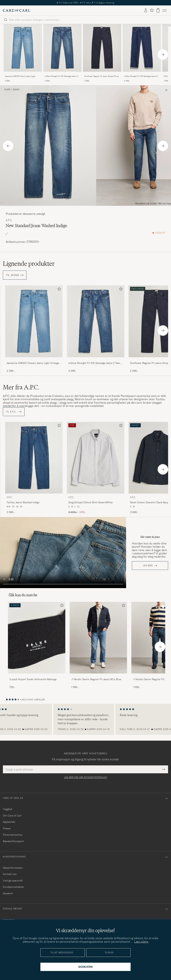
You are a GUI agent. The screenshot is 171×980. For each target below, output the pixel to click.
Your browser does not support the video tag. (63, 553)
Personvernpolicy (13, 835)
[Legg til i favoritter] (58, 290)
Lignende (29, 264)
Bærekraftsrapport (13, 841)
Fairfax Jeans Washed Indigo (23, 502)
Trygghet (8, 809)
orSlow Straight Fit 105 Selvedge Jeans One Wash (142, 76)
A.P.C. (9, 220)
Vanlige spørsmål (13, 881)
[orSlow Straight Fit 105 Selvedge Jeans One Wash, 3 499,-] (142, 53)
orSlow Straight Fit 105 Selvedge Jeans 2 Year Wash (61, 76)
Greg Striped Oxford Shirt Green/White (90, 502)
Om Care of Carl (12, 816)
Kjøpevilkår (9, 822)
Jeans (16, 90)
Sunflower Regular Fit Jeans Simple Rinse (102, 76)
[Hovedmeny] (165, 10)
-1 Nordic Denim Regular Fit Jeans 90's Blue (96, 679)
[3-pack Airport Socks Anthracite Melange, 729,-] (37, 645)
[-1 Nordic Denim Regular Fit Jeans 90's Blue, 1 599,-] (98, 645)
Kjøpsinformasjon (13, 868)
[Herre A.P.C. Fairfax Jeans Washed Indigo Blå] (34, 458)
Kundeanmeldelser (13, 887)
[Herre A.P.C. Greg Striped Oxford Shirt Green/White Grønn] (96, 458)
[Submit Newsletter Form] (164, 769)
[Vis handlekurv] (158, 10)
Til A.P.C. (14, 412)
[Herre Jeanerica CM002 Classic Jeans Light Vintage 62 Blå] (23, 48)
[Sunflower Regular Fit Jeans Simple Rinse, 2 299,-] (102, 53)
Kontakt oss (10, 874)
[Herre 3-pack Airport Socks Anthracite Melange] (37, 638)
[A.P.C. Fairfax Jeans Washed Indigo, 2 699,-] (34, 468)
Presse (7, 828)
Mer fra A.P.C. (21, 387)
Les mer (148, 566)
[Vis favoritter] (152, 10)
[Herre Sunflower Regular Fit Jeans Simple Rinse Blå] (102, 48)
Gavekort (8, 893)
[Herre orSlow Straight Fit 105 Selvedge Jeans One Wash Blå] (142, 48)
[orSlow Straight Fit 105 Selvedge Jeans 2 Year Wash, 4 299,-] (62, 53)
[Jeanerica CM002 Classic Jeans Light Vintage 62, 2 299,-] (23, 53)
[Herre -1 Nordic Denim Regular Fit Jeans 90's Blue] (98, 638)
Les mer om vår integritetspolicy (85, 777)
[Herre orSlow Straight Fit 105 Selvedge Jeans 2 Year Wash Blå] (62, 48)
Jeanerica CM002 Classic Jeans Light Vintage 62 (20, 76)
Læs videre (141, 942)
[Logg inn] (146, 10)
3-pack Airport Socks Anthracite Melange (33, 679)
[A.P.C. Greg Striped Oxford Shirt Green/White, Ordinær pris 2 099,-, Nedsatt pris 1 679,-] (96, 468)
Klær (7, 90)
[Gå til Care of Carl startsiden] (17, 10)
